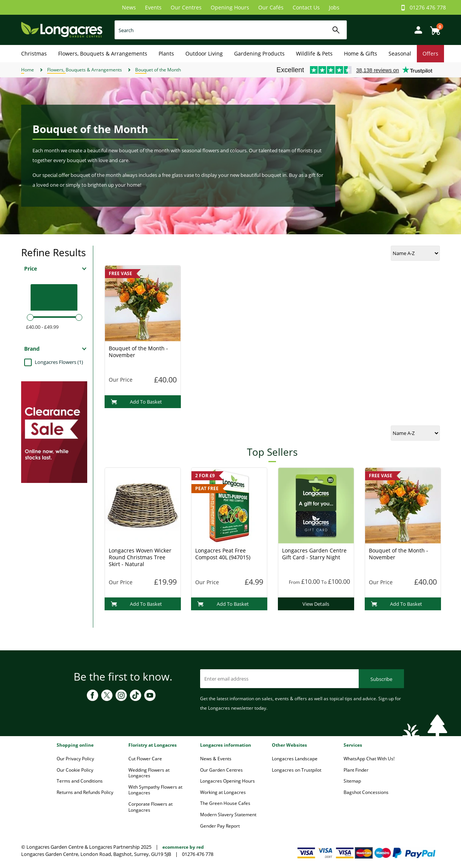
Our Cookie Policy (75, 770)
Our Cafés (271, 7)
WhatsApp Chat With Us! (369, 759)
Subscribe (381, 679)
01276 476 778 (428, 7)
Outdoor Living (204, 53)
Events (153, 7)
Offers (430, 53)
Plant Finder (356, 770)
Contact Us (306, 7)
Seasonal (400, 53)
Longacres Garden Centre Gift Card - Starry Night (314, 554)
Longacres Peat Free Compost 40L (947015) (223, 554)
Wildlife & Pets (314, 53)
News (129, 7)
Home (28, 70)
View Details (316, 604)
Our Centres (186, 7)
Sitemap (352, 781)
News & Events (216, 759)
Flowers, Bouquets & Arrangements (103, 53)
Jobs (334, 7)
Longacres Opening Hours (227, 781)
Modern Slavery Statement (228, 815)
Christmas (34, 53)
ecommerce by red (183, 847)
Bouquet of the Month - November (138, 352)
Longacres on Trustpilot (297, 770)
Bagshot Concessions (366, 792)
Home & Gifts (361, 53)
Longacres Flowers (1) (59, 362)
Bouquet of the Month (158, 70)
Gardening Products (259, 53)
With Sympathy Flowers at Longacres (155, 790)
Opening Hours (230, 7)
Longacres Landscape (295, 759)
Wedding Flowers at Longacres (149, 773)
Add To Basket (136, 402)
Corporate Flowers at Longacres (150, 807)
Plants (166, 53)
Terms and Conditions (80, 781)
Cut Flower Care (145, 759)
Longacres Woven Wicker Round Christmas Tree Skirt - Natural (140, 557)
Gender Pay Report (220, 826)
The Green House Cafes (225, 803)
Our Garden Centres (221, 770)
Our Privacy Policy (75, 759)
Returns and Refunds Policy (85, 792)
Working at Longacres (223, 792)
